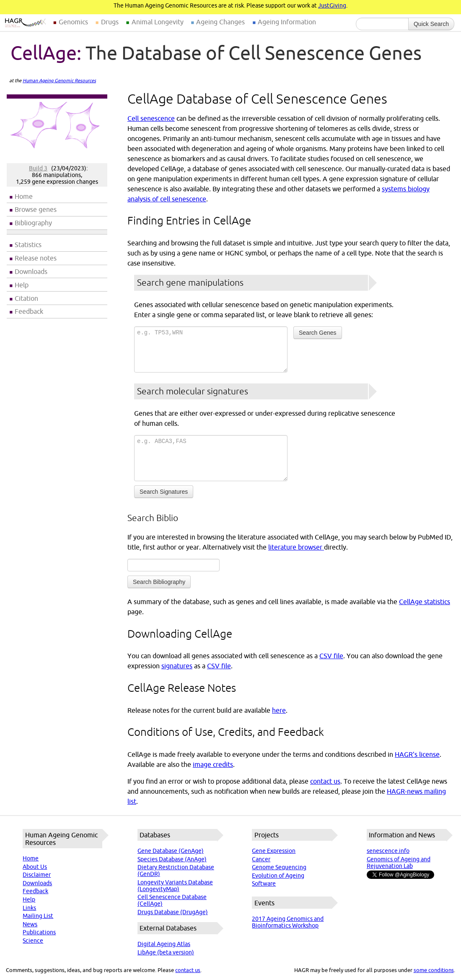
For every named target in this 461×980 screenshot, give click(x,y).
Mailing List (38, 916)
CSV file (331, 656)
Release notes (36, 258)
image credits (213, 764)
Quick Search (431, 24)
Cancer (261, 859)
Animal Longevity (158, 22)
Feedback (29, 311)
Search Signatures (164, 492)
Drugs (110, 22)
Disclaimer (37, 875)
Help (22, 285)
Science (33, 941)
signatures (177, 666)
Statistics (28, 245)
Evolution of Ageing (278, 876)
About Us (35, 867)
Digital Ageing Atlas (164, 944)
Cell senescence (151, 118)
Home (24, 196)
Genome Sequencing (279, 867)
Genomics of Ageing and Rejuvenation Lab (399, 863)
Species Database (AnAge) (172, 859)
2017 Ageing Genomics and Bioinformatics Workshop (288, 922)
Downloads (31, 271)
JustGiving (332, 5)
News (30, 924)
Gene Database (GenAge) (171, 851)
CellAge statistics (425, 602)
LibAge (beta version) (166, 952)
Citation (26, 298)
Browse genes (36, 209)
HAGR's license (417, 754)
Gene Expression (274, 851)
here (279, 710)
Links (29, 908)
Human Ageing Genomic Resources (59, 81)
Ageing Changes (220, 22)
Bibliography (33, 223)
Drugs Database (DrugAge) (173, 912)
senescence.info (388, 851)
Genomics (73, 22)
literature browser (296, 547)
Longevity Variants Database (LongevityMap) (175, 886)
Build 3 (38, 168)
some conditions (434, 970)
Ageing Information (287, 22)
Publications (39, 932)
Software (264, 884)
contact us (325, 781)
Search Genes (318, 333)
